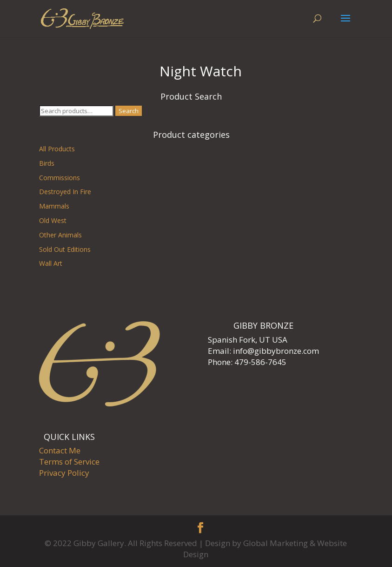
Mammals (54, 206)
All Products (57, 149)
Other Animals (60, 235)
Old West (53, 220)
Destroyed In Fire (65, 192)
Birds (47, 163)
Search (129, 111)
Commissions (60, 178)
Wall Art (51, 263)
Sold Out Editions (65, 249)
